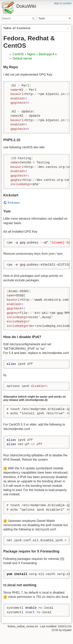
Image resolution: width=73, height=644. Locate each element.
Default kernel (22, 58)
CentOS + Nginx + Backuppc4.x (35, 54)
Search (34, 18)
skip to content (63, 3)
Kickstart (14, 203)
